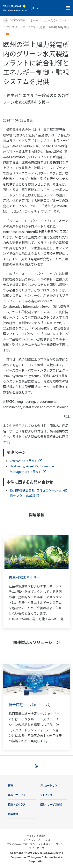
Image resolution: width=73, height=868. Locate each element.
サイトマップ (37, 848)
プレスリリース (16, 27)
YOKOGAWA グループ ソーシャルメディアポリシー (36, 844)
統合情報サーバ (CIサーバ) (29, 705)
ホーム (34, 20)
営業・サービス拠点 (51, 805)
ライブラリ (46, 795)
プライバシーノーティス (36, 840)
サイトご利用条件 (37, 836)
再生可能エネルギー (25, 577)
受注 (42, 27)
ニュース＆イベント (54, 20)
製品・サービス (17, 795)
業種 (10, 785)
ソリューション (48, 785)
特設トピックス (17, 805)
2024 (32, 27)
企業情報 (13, 814)
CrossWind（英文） (26, 461)
